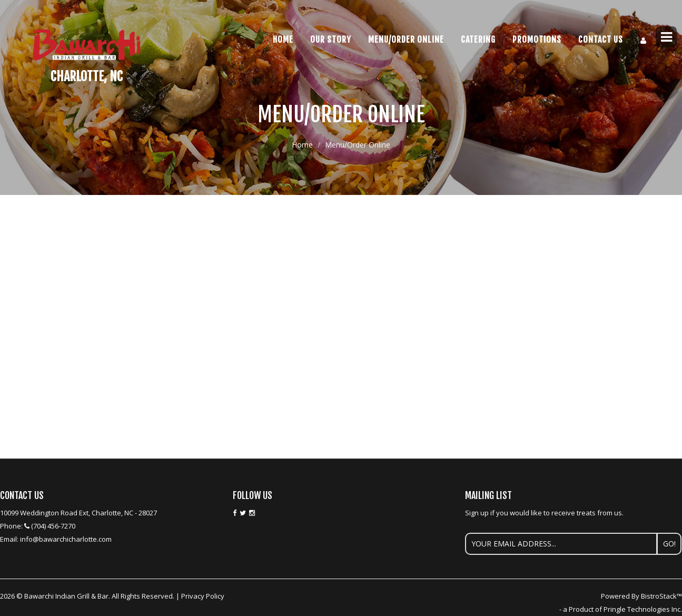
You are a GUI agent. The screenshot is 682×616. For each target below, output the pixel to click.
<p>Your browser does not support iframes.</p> (341, 250)
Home (283, 40)
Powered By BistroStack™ (641, 596)
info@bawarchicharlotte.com (66, 539)
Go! (669, 544)
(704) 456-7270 (53, 526)
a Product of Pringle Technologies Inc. (622, 609)
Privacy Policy (203, 596)
